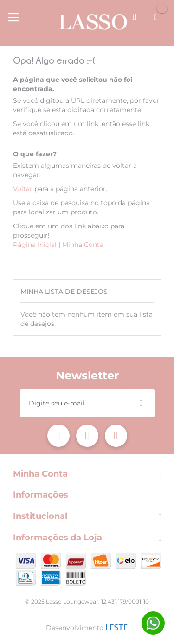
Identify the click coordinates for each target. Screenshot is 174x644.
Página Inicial (35, 245)
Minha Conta (83, 245)
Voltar (23, 189)
